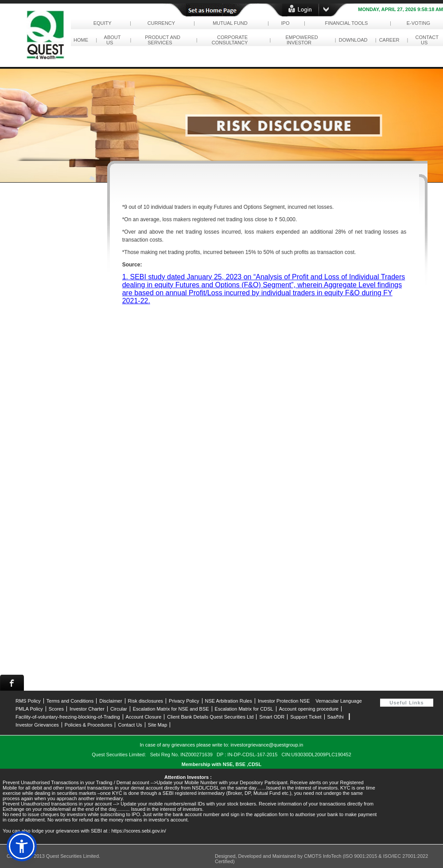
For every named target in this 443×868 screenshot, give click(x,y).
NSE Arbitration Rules (229, 701)
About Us (111, 40)
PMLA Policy (29, 709)
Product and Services (161, 40)
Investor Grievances (37, 725)
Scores (56, 709)
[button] (22, 846)
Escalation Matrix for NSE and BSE (171, 709)
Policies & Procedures (89, 725)
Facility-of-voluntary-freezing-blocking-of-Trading (68, 717)
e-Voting (419, 23)
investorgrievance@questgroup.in (267, 745)
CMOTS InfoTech (323, 856)
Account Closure (144, 717)
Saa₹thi (336, 717)
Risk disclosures (146, 701)
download (353, 40)
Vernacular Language (339, 701)
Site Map (157, 725)
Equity (102, 23)
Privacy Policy (184, 701)
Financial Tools (346, 23)
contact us (425, 40)
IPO (285, 23)
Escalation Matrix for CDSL (244, 709)
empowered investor (300, 40)
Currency (161, 23)
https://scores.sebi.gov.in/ (138, 831)
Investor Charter (87, 709)
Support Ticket (306, 717)
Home (81, 40)
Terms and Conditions (70, 701)
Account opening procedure (309, 709)
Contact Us (130, 725)
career (389, 40)
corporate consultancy (231, 40)
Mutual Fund (230, 23)
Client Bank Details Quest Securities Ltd (210, 717)
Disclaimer (111, 701)
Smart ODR (272, 717)
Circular (119, 709)
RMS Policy (28, 701)
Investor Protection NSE (284, 701)
